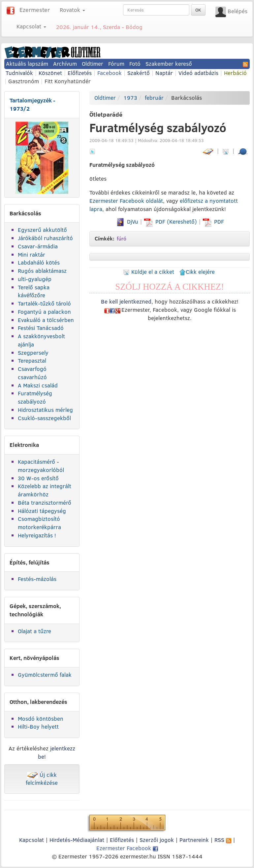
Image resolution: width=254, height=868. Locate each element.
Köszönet (50, 73)
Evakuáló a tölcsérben (46, 320)
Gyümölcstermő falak (45, 675)
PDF (213, 221)
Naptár (164, 73)
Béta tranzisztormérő (45, 503)
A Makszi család (38, 385)
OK (198, 10)
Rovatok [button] (72, 10)
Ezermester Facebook (127, 848)
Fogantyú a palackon (44, 312)
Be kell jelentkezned (126, 301)
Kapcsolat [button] (31, 26)
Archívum (65, 64)
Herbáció (235, 73)
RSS (223, 840)
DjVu (127, 221)
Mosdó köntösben (41, 719)
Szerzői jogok (157, 840)
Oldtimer (93, 64)
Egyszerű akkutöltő (42, 230)
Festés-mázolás (37, 579)
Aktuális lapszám (27, 64)
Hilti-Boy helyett (38, 726)
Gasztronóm (24, 81)
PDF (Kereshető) (171, 221)
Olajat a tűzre (34, 631)
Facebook (110, 73)
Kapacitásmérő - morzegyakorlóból (41, 466)
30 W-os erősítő (38, 478)
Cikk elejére (197, 272)
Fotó (135, 64)
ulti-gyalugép (35, 279)
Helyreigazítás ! (37, 535)
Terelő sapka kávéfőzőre (34, 291)
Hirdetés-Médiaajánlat (77, 840)
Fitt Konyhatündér (68, 81)
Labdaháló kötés (39, 262)
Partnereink (194, 840)
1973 (130, 98)
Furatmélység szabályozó (35, 397)
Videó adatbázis (198, 73)
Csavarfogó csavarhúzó (32, 373)
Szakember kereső (169, 64)
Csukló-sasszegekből (44, 418)
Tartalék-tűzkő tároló (44, 303)
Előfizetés (80, 73)
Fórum (116, 64)
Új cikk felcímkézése (42, 779)
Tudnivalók (19, 73)
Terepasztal (32, 361)
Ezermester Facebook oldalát (126, 201)
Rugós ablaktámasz (42, 271)
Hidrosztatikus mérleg (45, 410)
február (154, 98)
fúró (122, 238)
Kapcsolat (32, 840)
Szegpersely (33, 353)
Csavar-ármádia (38, 246)
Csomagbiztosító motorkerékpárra (39, 523)
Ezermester (35, 10)
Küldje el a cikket (149, 272)
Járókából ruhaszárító (45, 238)
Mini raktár (32, 254)
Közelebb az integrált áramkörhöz (45, 490)
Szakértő (139, 73)
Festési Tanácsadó (41, 328)
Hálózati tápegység (42, 511)
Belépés (238, 11)
